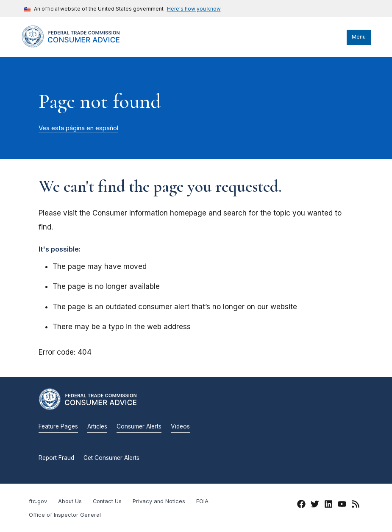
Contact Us (107, 501)
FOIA (202, 501)
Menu (359, 37)
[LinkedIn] (328, 505)
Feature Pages (58, 426)
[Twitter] (315, 505)
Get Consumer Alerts (111, 458)
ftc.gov (38, 501)
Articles (97, 426)
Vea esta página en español (78, 128)
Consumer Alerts (139, 426)
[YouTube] (342, 505)
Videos (180, 426)
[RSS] (356, 505)
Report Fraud (56, 458)
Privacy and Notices (159, 501)
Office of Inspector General (65, 515)
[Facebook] (301, 505)
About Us (70, 501)
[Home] (79, 45)
